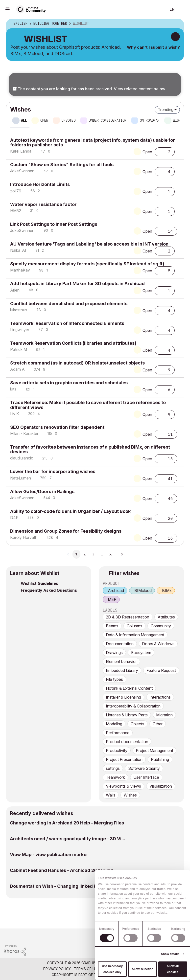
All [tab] (24, 120)
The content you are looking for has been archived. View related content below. (89, 89)
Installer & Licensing (123, 697)
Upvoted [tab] (69, 120)
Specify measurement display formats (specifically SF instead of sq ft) (87, 264)
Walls (111, 795)
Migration (164, 715)
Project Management (154, 751)
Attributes (166, 617)
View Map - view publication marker (49, 855)
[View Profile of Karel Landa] (21, 151)
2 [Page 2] (85, 554)
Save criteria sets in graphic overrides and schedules (69, 383)
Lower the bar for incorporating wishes (53, 471)
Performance (118, 733)
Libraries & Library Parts (127, 715)
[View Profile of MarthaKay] (20, 270)
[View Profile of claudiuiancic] (22, 458)
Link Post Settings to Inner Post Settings (54, 224)
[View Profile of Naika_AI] (18, 250)
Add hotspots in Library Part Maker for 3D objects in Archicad (77, 284)
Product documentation (127, 742)
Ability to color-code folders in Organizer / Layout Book (70, 511)
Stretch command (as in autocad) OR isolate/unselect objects (77, 363)
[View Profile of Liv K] (15, 414)
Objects (137, 724)
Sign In (182, 9)
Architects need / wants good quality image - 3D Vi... (68, 839)
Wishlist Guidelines (39, 583)
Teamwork (115, 777)
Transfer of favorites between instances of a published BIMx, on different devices (90, 449)
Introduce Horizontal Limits (40, 184)
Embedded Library (122, 670)
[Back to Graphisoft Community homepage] (33, 9)
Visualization (161, 786)
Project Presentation (124, 759)
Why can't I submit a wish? (153, 47)
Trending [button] (166, 110)
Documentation (120, 644)
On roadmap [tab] (150, 120)
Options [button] (177, 24)
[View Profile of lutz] (13, 389)
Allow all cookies (173, 969)
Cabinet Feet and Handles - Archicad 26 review (61, 870)
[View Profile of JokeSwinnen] (22, 171)
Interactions (160, 697)
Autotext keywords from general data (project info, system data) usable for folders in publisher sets (93, 142)
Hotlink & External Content (129, 688)
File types (114, 679)
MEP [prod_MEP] (112, 599)
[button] (159, 151)
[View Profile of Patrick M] (19, 349)
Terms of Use (87, 969)
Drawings (114, 653)
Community (161, 626)
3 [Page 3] (93, 554)
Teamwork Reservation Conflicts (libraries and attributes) (73, 343)
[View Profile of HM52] (16, 211)
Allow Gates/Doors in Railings (42, 491)
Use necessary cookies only (112, 969)
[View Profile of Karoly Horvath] (24, 537)
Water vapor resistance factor (43, 204)
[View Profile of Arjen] (15, 290)
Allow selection (142, 969)
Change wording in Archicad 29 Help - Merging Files (67, 823)
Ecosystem (141, 653)
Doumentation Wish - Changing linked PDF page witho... (71, 886)
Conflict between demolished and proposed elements (69, 304)
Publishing (160, 759)
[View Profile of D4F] (14, 518)
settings (113, 768)
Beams (112, 626)
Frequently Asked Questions (49, 590)
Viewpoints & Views (123, 786)
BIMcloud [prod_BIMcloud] (143, 591)
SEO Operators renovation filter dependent (57, 427)
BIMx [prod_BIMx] (167, 591)
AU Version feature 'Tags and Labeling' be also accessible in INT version (89, 244)
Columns (134, 626)
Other (158, 724)
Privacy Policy (57, 969)
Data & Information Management (135, 635)
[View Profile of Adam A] (17, 369)
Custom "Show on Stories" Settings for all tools (62, 165)
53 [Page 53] (111, 554)
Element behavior (121, 661)
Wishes (130, 795)
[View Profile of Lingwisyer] (20, 330)
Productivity (117, 751)
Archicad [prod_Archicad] (116, 591)
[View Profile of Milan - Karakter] (24, 433)
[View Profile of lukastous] (19, 310)
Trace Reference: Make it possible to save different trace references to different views (88, 405)
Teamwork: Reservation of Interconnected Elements (67, 323)
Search (157, 9)
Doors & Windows (158, 644)
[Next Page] (122, 554)
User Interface (146, 777)
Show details (170, 954)
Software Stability (144, 768)
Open (147, 152)
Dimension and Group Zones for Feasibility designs (66, 531)
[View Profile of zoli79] (16, 191)
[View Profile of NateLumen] (21, 478)
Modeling (114, 724)
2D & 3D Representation (128, 617)
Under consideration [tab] (108, 120)
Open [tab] (44, 120)
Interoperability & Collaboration (133, 706)
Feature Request (161, 670)
